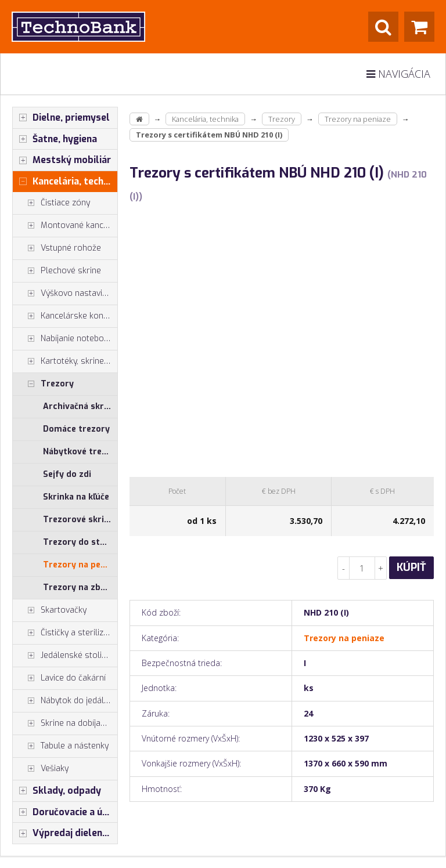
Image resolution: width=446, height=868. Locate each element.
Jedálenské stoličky (63, 656)
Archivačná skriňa (79, 406)
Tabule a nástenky (61, 746)
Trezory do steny (79, 542)
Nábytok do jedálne (63, 701)
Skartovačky (50, 610)
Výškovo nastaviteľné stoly (65, 294)
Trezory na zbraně (80, 587)
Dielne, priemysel (61, 118)
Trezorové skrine (78, 520)
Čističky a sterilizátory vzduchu (65, 633)
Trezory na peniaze (80, 565)
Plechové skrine (57, 271)
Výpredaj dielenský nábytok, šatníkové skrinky (65, 833)
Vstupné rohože (57, 248)
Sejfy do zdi (67, 474)
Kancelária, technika (65, 182)
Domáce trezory (76, 429)
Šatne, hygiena (55, 139)
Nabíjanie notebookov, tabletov (65, 339)
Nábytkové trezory (80, 452)
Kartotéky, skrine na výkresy (65, 361)
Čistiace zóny (51, 203)
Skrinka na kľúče (76, 497)
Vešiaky (41, 769)
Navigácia (398, 74)
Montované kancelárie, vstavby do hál (65, 226)
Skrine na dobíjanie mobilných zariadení (65, 724)
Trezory (43, 384)
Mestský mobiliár (62, 160)
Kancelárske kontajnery (65, 316)
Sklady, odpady (57, 791)
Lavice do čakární (59, 678)
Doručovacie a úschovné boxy (65, 812)
